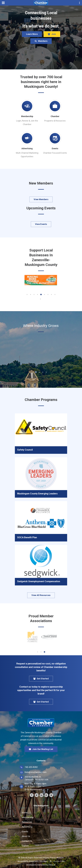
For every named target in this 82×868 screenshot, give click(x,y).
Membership (27, 116)
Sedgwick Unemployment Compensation (39, 581)
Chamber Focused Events (55, 153)
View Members (41, 199)
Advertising (27, 148)
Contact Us (27, 841)
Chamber (55, 116)
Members (41, 41)
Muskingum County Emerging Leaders (37, 494)
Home (25, 813)
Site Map (43, 861)
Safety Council (25, 450)
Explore (25, 846)
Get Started (41, 679)
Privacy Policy (49, 858)
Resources (27, 822)
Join (52, 34)
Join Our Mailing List (41, 749)
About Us (26, 836)
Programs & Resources (55, 121)
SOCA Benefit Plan (27, 537)
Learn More (32, 34)
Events (55, 148)
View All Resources (41, 595)
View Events (41, 224)
